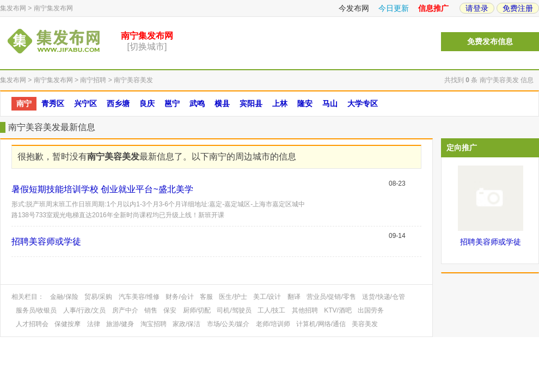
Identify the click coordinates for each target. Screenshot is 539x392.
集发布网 (13, 8)
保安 (170, 310)
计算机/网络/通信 (321, 324)
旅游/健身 (120, 324)
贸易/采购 (98, 297)
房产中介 (125, 310)
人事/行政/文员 (85, 310)
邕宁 (172, 103)
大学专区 (363, 103)
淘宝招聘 (154, 324)
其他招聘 (305, 310)
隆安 (305, 103)
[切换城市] (147, 47)
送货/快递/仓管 (384, 297)
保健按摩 (68, 324)
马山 (330, 103)
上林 (280, 103)
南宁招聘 (93, 80)
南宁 (24, 103)
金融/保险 (64, 297)
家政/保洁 (186, 324)
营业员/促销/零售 (331, 297)
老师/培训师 (273, 324)
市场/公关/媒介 (228, 324)
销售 (151, 310)
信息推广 (433, 8)
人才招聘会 (32, 324)
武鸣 (197, 103)
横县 (222, 103)
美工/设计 (267, 297)
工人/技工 (271, 310)
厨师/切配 (197, 310)
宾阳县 (251, 103)
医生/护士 (233, 297)
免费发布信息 (490, 42)
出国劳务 (371, 310)
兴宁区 (85, 103)
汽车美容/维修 (139, 297)
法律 (94, 324)
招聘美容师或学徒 (46, 241)
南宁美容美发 (133, 80)
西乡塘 (118, 103)
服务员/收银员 (36, 310)
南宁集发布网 (53, 8)
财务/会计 (179, 297)
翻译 (294, 297)
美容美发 (365, 324)
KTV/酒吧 (338, 310)
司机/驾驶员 (234, 310)
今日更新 (394, 8)
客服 (206, 297)
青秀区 (53, 103)
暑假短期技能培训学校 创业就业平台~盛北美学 (102, 189)
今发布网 (354, 8)
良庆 (147, 103)
